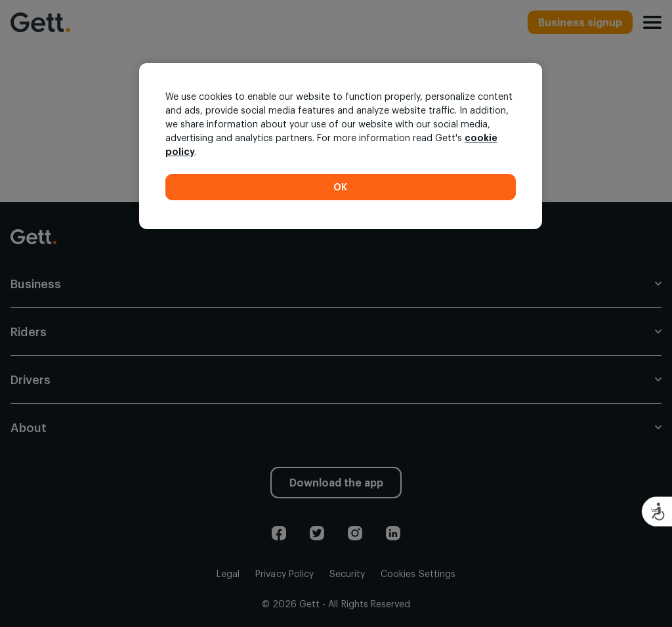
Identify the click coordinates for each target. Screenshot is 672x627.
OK (341, 187)
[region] (341, 146)
